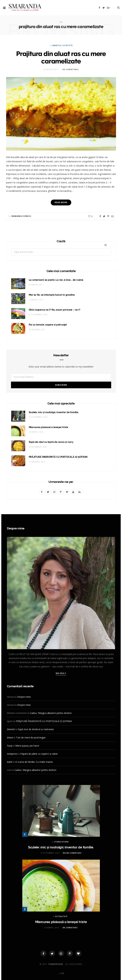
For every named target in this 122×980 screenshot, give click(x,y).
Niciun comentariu (72, 853)
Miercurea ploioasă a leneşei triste (48, 427)
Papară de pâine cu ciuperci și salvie (39, 754)
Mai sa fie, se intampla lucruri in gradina (52, 295)
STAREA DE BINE (61, 842)
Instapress (12, 754)
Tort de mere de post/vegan (31, 737)
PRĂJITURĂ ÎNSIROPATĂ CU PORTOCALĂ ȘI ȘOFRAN (58, 457)
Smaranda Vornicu (21, 216)
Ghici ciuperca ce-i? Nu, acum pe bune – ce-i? (55, 310)
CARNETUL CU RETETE (62, 45)
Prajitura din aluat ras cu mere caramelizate (61, 57)
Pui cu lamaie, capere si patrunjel (48, 325)
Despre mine (24, 696)
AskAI (10, 762)
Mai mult (61, 673)
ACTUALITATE (61, 916)
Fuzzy (10, 745)
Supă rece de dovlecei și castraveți (36, 729)
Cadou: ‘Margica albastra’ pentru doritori (51, 713)
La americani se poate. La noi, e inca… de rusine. (56, 280)
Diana (10, 737)
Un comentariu (71, 69)
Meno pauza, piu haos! (27, 745)
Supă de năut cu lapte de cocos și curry (51, 442)
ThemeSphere (56, 964)
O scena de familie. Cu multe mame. (34, 762)
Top (61, 973)
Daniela (11, 729)
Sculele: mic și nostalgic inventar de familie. (54, 412)
